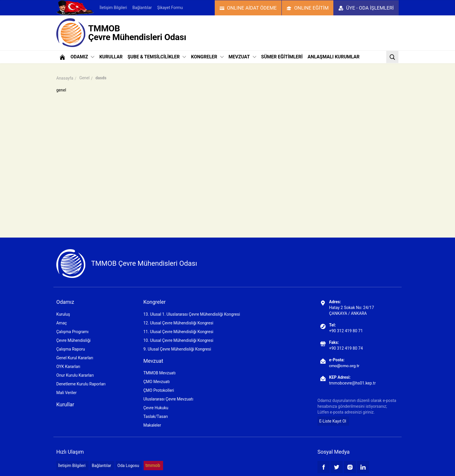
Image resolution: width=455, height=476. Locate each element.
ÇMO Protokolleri (159, 390)
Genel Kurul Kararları (75, 358)
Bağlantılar (142, 8)
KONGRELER (207, 57)
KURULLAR (111, 57)
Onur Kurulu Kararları (75, 375)
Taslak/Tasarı (156, 416)
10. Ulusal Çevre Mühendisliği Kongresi (178, 340)
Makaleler (152, 425)
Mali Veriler (66, 393)
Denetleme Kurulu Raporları (81, 384)
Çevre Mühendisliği (73, 340)
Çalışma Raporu (71, 349)
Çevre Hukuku (156, 408)
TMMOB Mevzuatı (159, 373)
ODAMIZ (82, 57)
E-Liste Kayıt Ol (333, 421)
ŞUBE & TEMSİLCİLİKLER (157, 57)
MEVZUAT (242, 57)
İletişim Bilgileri (113, 8)
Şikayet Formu (170, 8)
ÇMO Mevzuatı (157, 382)
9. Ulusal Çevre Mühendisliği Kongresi (177, 349)
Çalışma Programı (72, 332)
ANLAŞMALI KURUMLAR (334, 57)
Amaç (62, 323)
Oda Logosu (128, 466)
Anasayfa (65, 78)
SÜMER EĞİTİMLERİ (282, 57)
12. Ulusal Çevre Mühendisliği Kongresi (178, 323)
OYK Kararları (68, 367)
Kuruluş (63, 314)
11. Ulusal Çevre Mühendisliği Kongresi (178, 332)
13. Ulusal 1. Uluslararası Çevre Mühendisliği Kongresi (192, 314)
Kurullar (65, 404)
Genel (84, 78)
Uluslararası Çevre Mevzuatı (168, 399)
